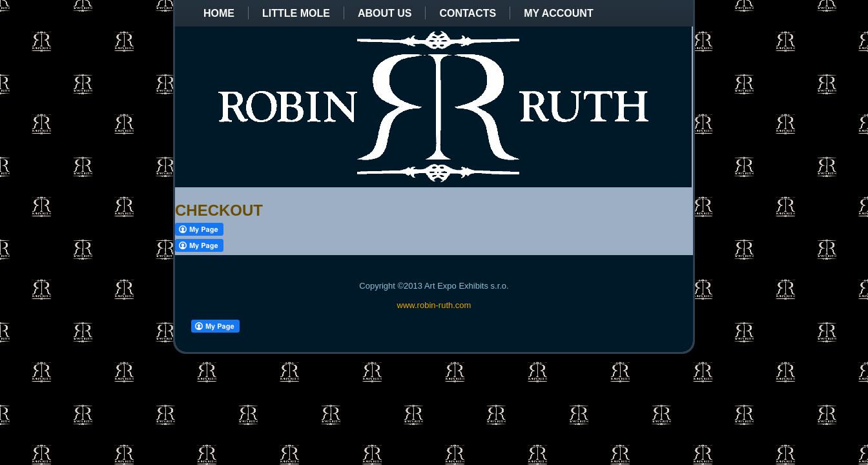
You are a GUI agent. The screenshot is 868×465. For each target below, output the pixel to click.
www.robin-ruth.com (434, 305)
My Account (559, 13)
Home (219, 13)
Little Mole (296, 13)
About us (385, 13)
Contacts (468, 13)
